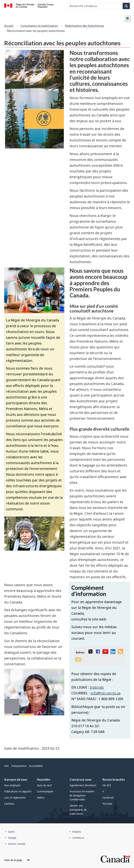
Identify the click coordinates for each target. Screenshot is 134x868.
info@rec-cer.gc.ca (105, 693)
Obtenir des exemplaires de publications (78, 810)
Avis (6, 766)
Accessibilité (36, 766)
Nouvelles (44, 780)
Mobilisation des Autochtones (85, 26)
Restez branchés (114, 780)
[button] (127, 19)
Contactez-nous (81, 780)
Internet (97, 687)
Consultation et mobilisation (39, 26)
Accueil (9, 26)
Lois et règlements (15, 798)
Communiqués (45, 791)
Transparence (19, 766)
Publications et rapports (18, 791)
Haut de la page (17, 860)
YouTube (107, 804)
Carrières (9, 804)
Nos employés (12, 785)
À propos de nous (16, 780)
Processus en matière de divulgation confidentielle (82, 795)
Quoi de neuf (44, 785)
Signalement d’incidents (83, 785)
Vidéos (41, 798)
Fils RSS (107, 785)
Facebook (108, 798)
